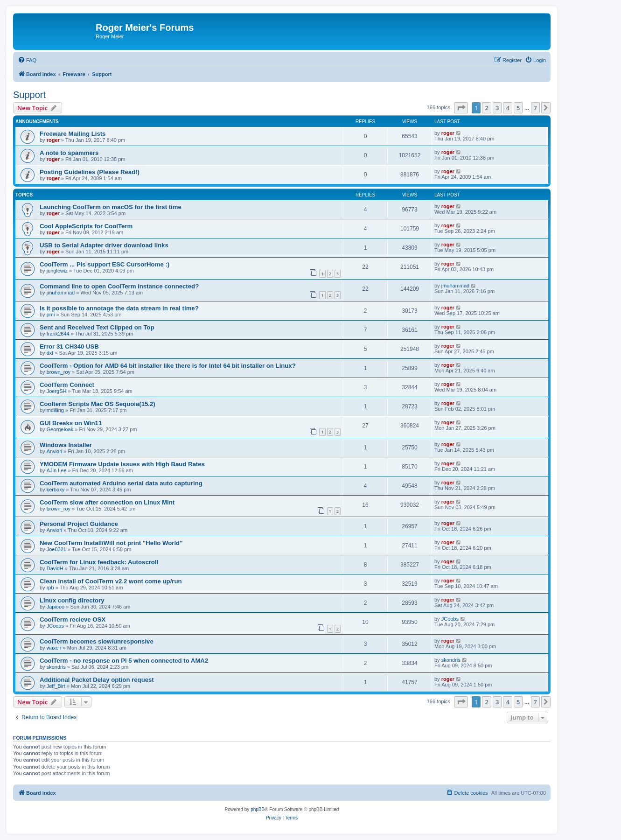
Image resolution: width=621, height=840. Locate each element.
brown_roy (59, 372)
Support (29, 95)
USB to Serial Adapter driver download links (104, 245)
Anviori (55, 451)
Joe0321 (56, 549)
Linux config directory (72, 600)
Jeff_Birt (56, 686)
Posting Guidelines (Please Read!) (90, 172)
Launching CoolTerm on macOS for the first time (111, 207)
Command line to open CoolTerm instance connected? (119, 286)
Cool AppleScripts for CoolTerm (86, 226)
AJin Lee (57, 470)
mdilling (55, 410)
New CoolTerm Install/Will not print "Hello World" (111, 543)
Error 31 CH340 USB (69, 346)
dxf (50, 353)
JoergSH (57, 391)
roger (53, 140)
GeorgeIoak (60, 429)
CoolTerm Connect (67, 385)
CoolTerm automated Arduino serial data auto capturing (121, 483)
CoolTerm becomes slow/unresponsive (97, 641)
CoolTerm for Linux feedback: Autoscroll (99, 562)
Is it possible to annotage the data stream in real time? (119, 308)
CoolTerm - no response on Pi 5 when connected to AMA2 (124, 661)
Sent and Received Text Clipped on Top (97, 327)
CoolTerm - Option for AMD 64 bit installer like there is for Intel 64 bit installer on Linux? (168, 366)
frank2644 (58, 334)
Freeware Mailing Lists (73, 134)
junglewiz (57, 271)
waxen (54, 648)
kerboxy (56, 490)
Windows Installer (66, 445)
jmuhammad (61, 293)
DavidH (55, 568)
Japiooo (56, 607)
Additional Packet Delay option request (97, 680)
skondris (56, 667)
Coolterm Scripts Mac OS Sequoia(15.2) (98, 404)
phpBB (258, 809)
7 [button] (535, 108)
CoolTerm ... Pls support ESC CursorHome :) (105, 264)
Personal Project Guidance (79, 524)
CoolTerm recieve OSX (73, 619)
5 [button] (518, 108)
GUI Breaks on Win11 (71, 423)
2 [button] (486, 108)
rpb (50, 588)
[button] (461, 108)
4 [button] (507, 108)
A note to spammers (69, 153)
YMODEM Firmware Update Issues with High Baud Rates (122, 464)
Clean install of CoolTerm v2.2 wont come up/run (111, 581)
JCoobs (55, 626)
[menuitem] (27, 60)
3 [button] (497, 108)
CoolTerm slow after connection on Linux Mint (107, 502)
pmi (51, 315)
